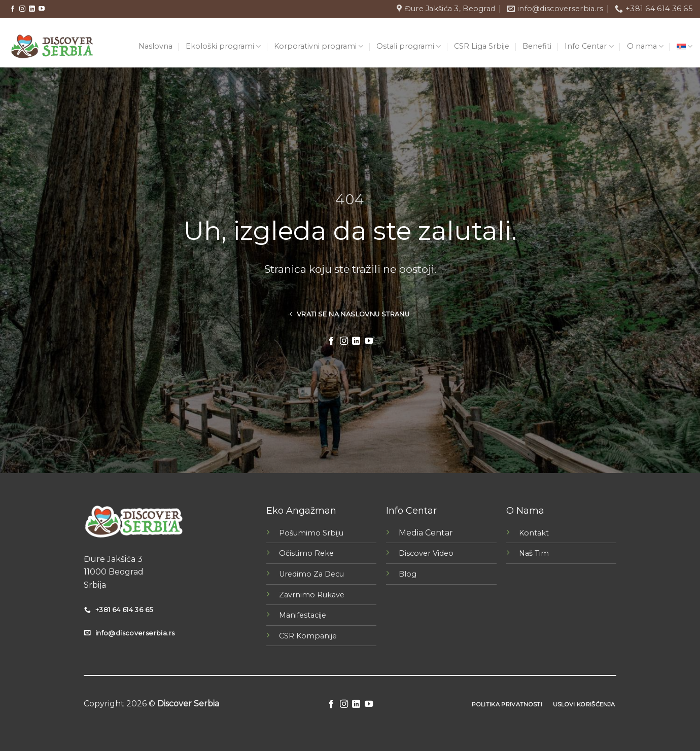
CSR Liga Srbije (482, 46)
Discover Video (426, 553)
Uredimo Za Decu (311, 574)
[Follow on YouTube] (42, 9)
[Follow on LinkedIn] (32, 9)
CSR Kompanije (308, 636)
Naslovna (155, 46)
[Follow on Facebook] (13, 9)
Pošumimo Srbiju (311, 533)
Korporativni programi (319, 46)
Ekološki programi (223, 46)
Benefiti (537, 46)
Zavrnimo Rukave (312, 595)
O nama (645, 46)
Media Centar (426, 533)
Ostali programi (409, 46)
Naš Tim (534, 553)
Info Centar (589, 46)
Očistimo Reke (306, 553)
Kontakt (534, 533)
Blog (408, 574)
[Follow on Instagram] (22, 9)
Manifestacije (303, 615)
